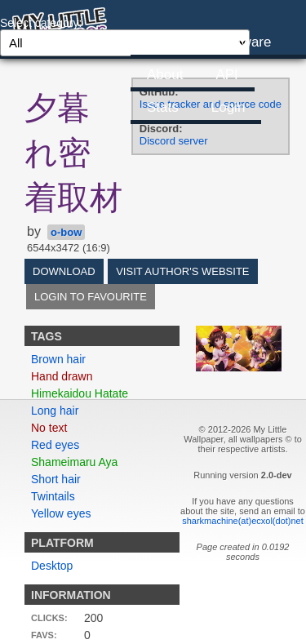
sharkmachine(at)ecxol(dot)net (243, 521)
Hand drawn (62, 376)
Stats (163, 107)
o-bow (66, 232)
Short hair (56, 479)
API (226, 75)
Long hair (55, 411)
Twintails (53, 496)
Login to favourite (91, 297)
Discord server (174, 141)
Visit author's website (182, 271)
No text (49, 428)
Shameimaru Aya (74, 462)
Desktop (52, 566)
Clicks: (49, 618)
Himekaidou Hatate (80, 393)
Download (64, 271)
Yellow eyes (61, 513)
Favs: (44, 635)
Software (244, 42)
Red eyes (55, 445)
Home (165, 42)
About (165, 75)
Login (228, 107)
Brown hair (58, 359)
